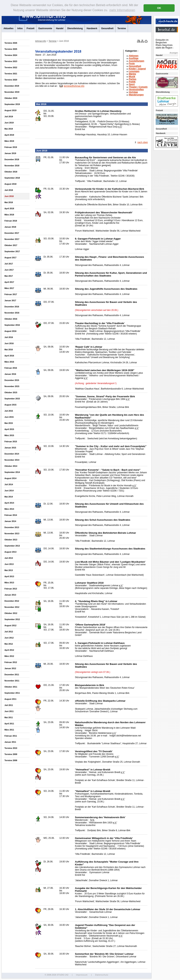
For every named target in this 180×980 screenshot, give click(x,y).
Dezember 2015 (12, 380)
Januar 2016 (10, 374)
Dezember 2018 (12, 159)
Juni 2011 (9, 711)
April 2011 (9, 724)
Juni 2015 (9, 417)
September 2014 (12, 472)
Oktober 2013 (11, 540)
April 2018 (9, 208)
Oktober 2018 (11, 172)
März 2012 (9, 656)
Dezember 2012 (12, 601)
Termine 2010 (11, 748)
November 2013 (12, 533)
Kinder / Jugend (137, 69)
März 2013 (9, 583)
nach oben (143, 142)
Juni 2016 (9, 343)
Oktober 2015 (11, 392)
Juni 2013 (9, 564)
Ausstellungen (137, 61)
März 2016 (9, 362)
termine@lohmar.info (74, 86)
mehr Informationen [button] (122, 10)
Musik (132, 77)
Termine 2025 (11, 49)
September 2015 (12, 399)
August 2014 (10, 478)
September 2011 (12, 693)
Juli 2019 (9, 117)
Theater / (138, 87)
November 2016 (12, 313)
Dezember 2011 (12, 675)
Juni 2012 (9, 638)
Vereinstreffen (136, 90)
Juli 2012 (9, 632)
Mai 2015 (9, 423)
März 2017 (9, 288)
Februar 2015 (11, 442)
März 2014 (9, 509)
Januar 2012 (10, 668)
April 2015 (9, 429)
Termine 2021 (11, 74)
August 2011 (10, 699)
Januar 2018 (10, 227)
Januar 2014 (10, 521)
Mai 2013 (9, 570)
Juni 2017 (9, 270)
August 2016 (10, 331)
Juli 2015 (9, 411)
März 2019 (9, 141)
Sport (132, 84)
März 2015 (9, 435)
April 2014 (9, 503)
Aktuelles (8, 28)
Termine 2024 (11, 55)
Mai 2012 (9, 644)
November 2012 (12, 607)
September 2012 (12, 619)
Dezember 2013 (12, 527)
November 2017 (12, 239)
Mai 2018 (9, 202)
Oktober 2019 (11, 98)
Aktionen (134, 56)
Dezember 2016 (12, 307)
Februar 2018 (11, 221)
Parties (133, 79)
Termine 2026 (11, 43)
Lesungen (134, 71)
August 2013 (10, 552)
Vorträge (133, 92)
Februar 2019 (11, 147)
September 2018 (12, 178)
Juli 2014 (9, 484)
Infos (20, 28)
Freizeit (30, 28)
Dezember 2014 (12, 454)
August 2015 (10, 405)
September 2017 (12, 251)
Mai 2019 (9, 129)
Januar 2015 (10, 448)
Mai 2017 (9, 276)
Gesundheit (107, 28)
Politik (132, 82)
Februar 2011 (11, 736)
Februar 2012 (11, 662)
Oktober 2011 (11, 687)
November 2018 (12, 166)
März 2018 (9, 215)
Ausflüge (134, 58)
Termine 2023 (11, 61)
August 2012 (10, 625)
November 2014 (12, 460)
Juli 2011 (9, 705)
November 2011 (12, 681)
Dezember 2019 (12, 86)
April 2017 (9, 282)
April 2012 (9, 650)
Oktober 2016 (11, 319)
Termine (122, 28)
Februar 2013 (11, 589)
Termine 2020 (11, 80)
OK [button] (159, 8)
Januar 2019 (10, 153)
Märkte (132, 74)
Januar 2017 (10, 300)
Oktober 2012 (11, 613)
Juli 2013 (9, 558)
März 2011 (9, 730)
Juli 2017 (9, 264)
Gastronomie (45, 28)
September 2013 (12, 546)
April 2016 (9, 356)
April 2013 (9, 576)
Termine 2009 (11, 754)
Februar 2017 (11, 294)
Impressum (82, 975)
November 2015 (12, 386)
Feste (132, 64)
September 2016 (12, 325)
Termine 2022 (11, 67)
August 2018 (10, 184)
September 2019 (12, 104)
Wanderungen (136, 95)
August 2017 (10, 258)
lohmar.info (41, 41)
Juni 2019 (9, 123)
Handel (60, 28)
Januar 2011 (10, 742)
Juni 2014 (9, 491)
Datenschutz (102, 975)
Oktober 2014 (11, 466)
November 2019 (12, 92)
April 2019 (9, 135)
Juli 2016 (9, 337)
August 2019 (10, 110)
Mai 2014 (9, 497)
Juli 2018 (9, 190)
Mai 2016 (9, 350)
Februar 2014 (11, 515)
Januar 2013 (10, 595)
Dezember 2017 (12, 233)
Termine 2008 (11, 760)
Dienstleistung (75, 28)
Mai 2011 (9, 717)
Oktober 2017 (11, 245)
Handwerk (92, 28)
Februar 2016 (11, 368)
